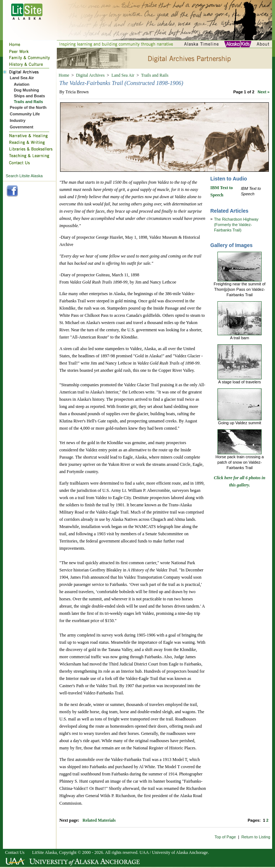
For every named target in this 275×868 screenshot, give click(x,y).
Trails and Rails (155, 75)
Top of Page (225, 837)
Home (64, 75)
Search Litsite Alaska (24, 176)
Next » (264, 92)
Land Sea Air (123, 75)
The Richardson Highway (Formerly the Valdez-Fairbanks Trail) (236, 225)
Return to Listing (256, 837)
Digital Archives (90, 75)
